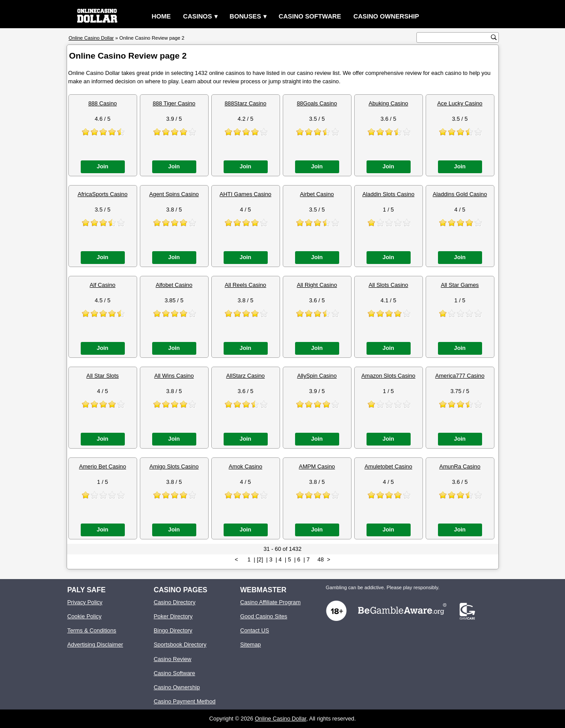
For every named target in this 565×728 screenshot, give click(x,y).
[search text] (455, 38)
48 (321, 559)
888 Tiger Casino (174, 103)
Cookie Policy (85, 616)
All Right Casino (317, 285)
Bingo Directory (173, 630)
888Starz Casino (245, 103)
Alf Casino (102, 285)
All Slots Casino (389, 285)
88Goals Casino (317, 103)
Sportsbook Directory (180, 644)
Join (102, 166)
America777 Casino (460, 376)
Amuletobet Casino (388, 466)
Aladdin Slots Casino (388, 194)
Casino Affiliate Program (271, 602)
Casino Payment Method (185, 701)
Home (161, 16)
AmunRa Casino (460, 466)
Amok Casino (245, 466)
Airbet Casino (317, 194)
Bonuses (245, 16)
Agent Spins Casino (174, 194)
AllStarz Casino (245, 376)
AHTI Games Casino (245, 194)
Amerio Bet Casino (103, 466)
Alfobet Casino (174, 285)
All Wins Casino (174, 376)
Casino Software (310, 16)
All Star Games (460, 285)
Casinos (198, 16)
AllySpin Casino (317, 376)
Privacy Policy (85, 602)
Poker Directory (173, 616)
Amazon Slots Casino (388, 376)
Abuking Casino (389, 103)
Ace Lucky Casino (460, 103)
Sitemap (251, 644)
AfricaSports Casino (103, 194)
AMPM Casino (317, 466)
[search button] (494, 37)
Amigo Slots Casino (174, 466)
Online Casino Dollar (281, 719)
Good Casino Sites (264, 616)
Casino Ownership (386, 16)
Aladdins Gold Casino (460, 194)
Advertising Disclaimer (95, 644)
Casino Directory (175, 602)
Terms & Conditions (92, 630)
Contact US (255, 630)
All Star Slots (103, 376)
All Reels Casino (246, 285)
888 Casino (103, 103)
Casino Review (173, 659)
